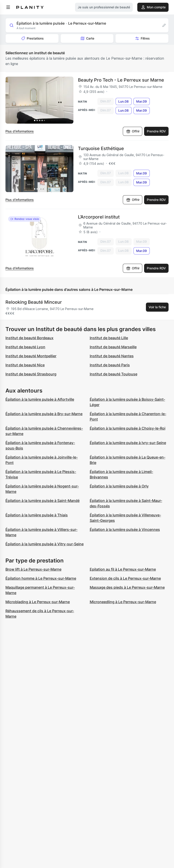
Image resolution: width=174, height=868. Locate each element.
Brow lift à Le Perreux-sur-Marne (33, 569)
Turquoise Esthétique (101, 148)
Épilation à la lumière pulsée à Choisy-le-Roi (128, 428)
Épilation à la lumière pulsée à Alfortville (40, 399)
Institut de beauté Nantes (112, 356)
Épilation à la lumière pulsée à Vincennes (125, 529)
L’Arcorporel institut (99, 217)
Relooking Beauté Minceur (34, 302)
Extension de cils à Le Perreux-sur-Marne (125, 578)
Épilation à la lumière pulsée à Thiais (37, 515)
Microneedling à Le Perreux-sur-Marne (123, 602)
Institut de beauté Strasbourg (31, 374)
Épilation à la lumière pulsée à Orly (119, 486)
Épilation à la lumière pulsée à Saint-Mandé (42, 501)
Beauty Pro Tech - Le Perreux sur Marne (121, 80)
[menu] (8, 7)
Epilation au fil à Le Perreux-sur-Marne (123, 569)
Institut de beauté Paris (110, 365)
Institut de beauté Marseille (113, 347)
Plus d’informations (20, 131)
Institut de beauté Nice (25, 365)
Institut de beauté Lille (109, 338)
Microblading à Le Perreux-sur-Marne (38, 602)
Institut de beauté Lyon (25, 347)
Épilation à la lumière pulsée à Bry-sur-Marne (44, 414)
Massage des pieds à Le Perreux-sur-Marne (127, 587)
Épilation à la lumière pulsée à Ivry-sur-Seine (128, 443)
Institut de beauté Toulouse (114, 374)
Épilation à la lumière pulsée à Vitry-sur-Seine (45, 544)
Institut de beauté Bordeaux (29, 338)
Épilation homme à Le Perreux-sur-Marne (41, 578)
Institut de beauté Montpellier (31, 356)
